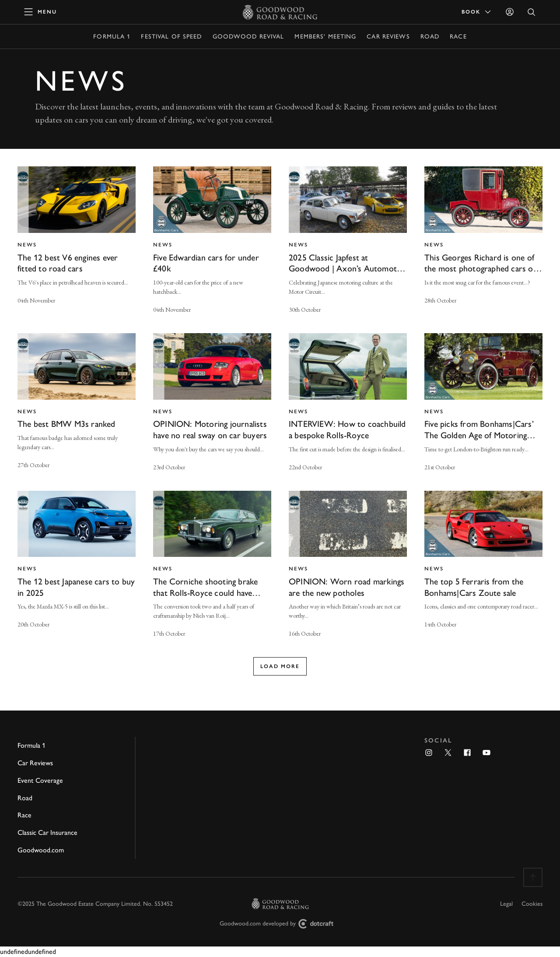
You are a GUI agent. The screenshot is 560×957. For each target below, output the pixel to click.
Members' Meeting (325, 37)
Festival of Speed (171, 37)
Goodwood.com (41, 850)
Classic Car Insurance (47, 832)
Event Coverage (40, 780)
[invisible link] (77, 241)
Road (430, 37)
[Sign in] (510, 12)
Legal (506, 904)
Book (477, 12)
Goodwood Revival (248, 37)
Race (458, 37)
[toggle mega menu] (41, 12)
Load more (280, 666)
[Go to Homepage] (280, 12)
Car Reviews (388, 37)
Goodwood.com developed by (280, 924)
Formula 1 (112, 37)
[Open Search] (532, 12)
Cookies (532, 904)
